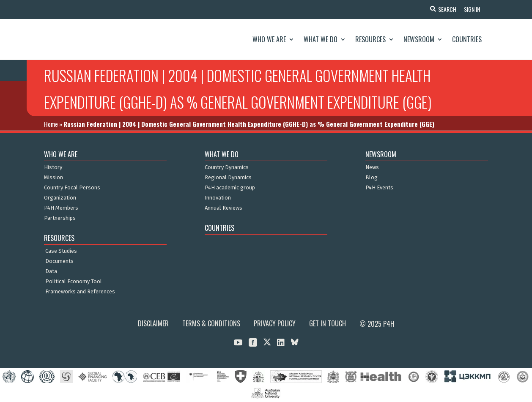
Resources (370, 39)
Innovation (218, 198)
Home (51, 124)
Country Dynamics (227, 167)
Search (446, 9)
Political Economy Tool (74, 282)
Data (51, 271)
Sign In (472, 9)
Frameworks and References (80, 292)
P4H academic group (230, 188)
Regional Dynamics (228, 178)
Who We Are (269, 39)
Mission (53, 178)
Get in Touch (328, 323)
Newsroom (419, 39)
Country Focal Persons (72, 188)
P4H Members (61, 208)
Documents (59, 261)
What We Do (321, 39)
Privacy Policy (275, 323)
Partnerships (60, 218)
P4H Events (379, 188)
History (53, 167)
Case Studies (61, 251)
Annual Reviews (223, 208)
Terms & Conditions (211, 323)
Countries (467, 39)
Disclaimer (153, 323)
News (372, 167)
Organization (60, 198)
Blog (372, 178)
